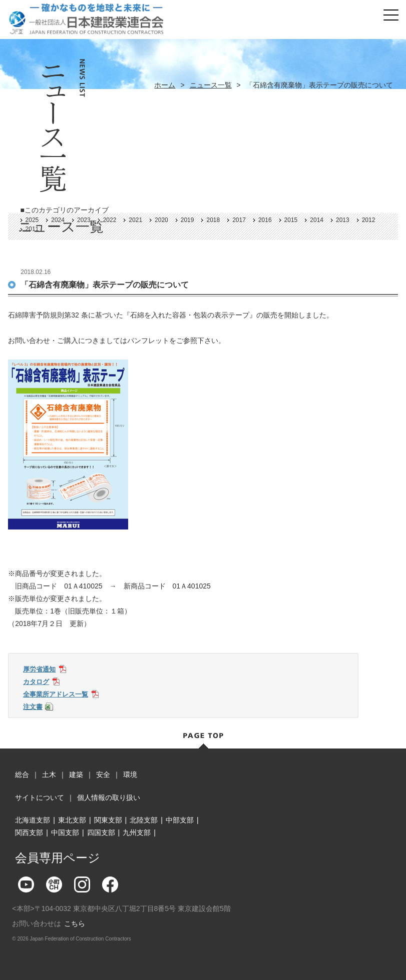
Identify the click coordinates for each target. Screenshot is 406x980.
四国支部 (101, 832)
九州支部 (137, 832)
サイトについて (40, 797)
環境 (130, 774)
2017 (239, 220)
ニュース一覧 (211, 85)
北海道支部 (33, 820)
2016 (265, 220)
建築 (76, 774)
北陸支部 (144, 820)
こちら (75, 923)
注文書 (33, 707)
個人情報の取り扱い (109, 797)
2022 (110, 220)
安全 (103, 774)
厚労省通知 (39, 669)
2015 (291, 220)
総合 (22, 774)
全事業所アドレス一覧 (56, 694)
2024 (58, 220)
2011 (32, 229)
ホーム (165, 85)
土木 (49, 774)
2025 (32, 220)
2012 (369, 220)
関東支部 (108, 820)
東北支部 (72, 820)
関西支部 (29, 832)
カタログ (36, 682)
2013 (343, 220)
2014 (317, 220)
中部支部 (180, 820)
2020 (161, 220)
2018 (213, 220)
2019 (187, 220)
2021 (135, 220)
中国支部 (65, 832)
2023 (84, 220)
